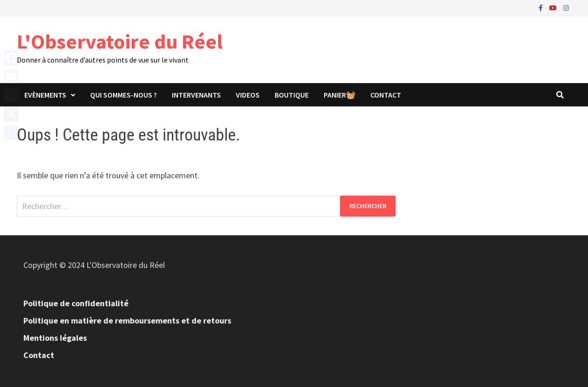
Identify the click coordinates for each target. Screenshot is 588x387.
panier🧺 (340, 95)
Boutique (292, 95)
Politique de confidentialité (76, 303)
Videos (248, 95)
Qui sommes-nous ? (124, 95)
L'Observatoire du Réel (120, 41)
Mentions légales (55, 338)
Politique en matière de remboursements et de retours (127, 320)
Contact (386, 95)
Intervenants (196, 95)
